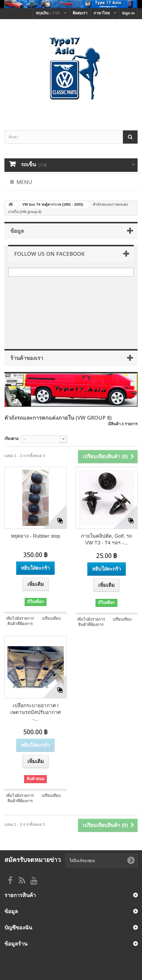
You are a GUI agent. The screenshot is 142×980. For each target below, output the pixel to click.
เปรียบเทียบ (51, 618)
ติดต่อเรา (80, 13)
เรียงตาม (12, 439)
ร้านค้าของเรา (27, 358)
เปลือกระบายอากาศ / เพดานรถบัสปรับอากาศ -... (36, 712)
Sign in (128, 13)
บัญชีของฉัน (18, 927)
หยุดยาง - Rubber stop (36, 536)
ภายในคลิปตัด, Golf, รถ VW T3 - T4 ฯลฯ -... (106, 539)
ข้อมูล (17, 231)
